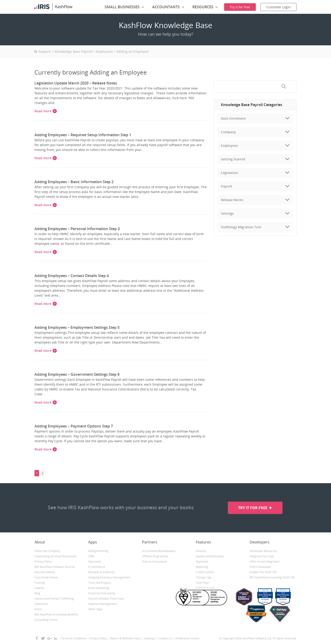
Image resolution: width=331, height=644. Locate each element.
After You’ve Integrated (264, 562)
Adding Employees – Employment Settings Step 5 (77, 327)
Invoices (201, 551)
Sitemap (149, 638)
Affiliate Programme (155, 556)
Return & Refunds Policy (126, 638)
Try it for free (253, 508)
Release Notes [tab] (232, 200)
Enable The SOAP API (263, 572)
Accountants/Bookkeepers (159, 551)
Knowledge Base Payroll (73, 51)
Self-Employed (205, 588)
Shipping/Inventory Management (109, 577)
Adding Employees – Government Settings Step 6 (77, 374)
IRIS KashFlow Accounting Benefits (56, 614)
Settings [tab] (227, 213)
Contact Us (165, 638)
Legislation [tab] (230, 173)
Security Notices (45, 572)
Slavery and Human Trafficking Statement (54, 601)
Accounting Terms (46, 620)
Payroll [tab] (226, 186)
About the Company (47, 551)
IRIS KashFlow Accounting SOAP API (272, 577)
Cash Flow (202, 583)
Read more (43, 111)
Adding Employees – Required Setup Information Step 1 (83, 135)
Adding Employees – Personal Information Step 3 (77, 229)
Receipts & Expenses (101, 572)
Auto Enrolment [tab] (233, 118)
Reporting (202, 567)
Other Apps (96, 609)
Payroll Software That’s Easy (106, 599)
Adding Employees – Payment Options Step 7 (74, 426)
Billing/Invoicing (98, 551)
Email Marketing (99, 588)
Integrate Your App (262, 556)
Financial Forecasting (102, 593)
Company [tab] (228, 132)
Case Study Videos (46, 577)
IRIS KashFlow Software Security (55, 567)
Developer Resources (263, 551)
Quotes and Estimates (210, 556)
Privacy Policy (43, 562)
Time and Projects (100, 583)
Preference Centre (187, 638)
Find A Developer (261, 567)
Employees (104, 51)
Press (38, 609)
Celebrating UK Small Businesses (56, 556)
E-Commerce (97, 567)
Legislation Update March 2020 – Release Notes (76, 83)
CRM (91, 556)
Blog (37, 593)
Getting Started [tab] (233, 159)
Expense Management (103, 604)
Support (45, 51)
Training (40, 583)
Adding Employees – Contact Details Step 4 (72, 276)
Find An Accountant (154, 562)
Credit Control (205, 572)
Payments (95, 562)
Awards (39, 588)
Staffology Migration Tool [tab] (241, 227)
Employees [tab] (229, 146)
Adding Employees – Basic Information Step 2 (74, 182)
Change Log (203, 577)
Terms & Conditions (74, 638)
